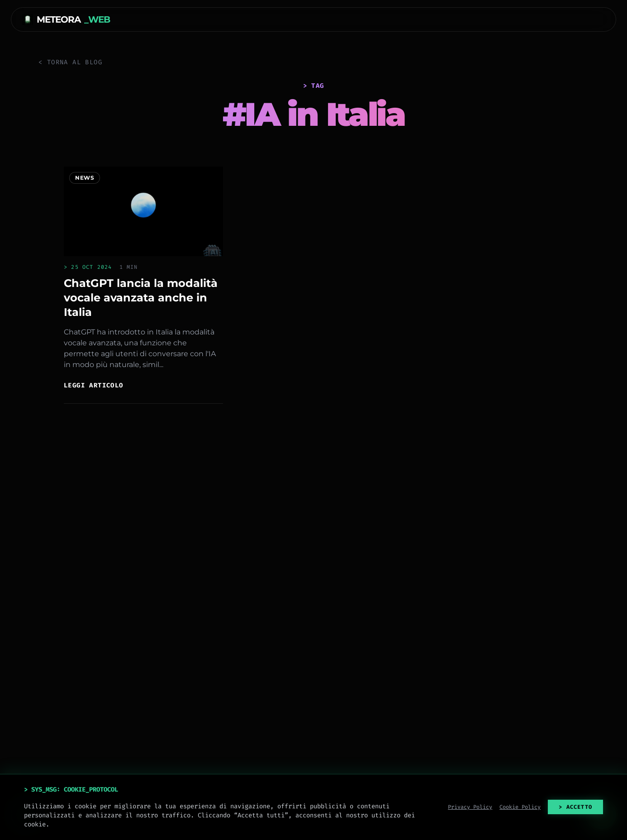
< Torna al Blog (70, 62)
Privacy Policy (470, 807)
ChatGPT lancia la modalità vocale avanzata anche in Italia (141, 298)
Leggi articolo (94, 385)
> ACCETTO (575, 807)
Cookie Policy (520, 807)
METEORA (66, 19)
